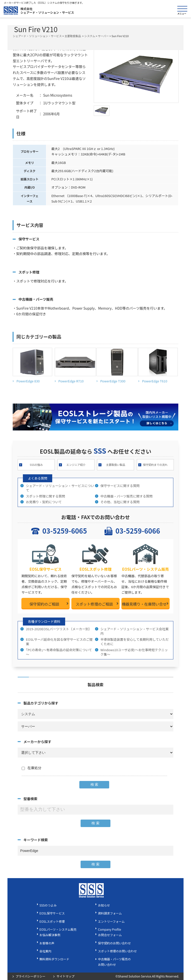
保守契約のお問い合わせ (114, 943)
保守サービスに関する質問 (120, 486)
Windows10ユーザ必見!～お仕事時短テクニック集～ (134, 652)
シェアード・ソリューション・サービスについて (60, 488)
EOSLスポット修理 (52, 921)
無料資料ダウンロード (54, 959)
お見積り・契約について (44, 502)
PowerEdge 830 (28, 381)
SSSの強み (36, 465)
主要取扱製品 (73, 36)
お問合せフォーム (110, 935)
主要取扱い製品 (116, 465)
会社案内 (46, 951)
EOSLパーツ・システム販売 (58, 929)
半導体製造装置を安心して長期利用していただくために (135, 642)
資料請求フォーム (110, 913)
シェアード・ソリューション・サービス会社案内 (135, 631)
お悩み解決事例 (50, 935)
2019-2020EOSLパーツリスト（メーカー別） (59, 629)
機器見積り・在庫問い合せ (144, 604)
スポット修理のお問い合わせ (117, 951)
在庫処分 (31, 768)
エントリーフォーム (111, 921)
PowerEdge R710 (71, 381)
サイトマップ (65, 976)
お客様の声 (47, 943)
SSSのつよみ (48, 905)
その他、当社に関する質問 (120, 502)
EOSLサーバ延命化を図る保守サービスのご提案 (59, 642)
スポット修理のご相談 (94, 604)
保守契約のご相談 (44, 604)
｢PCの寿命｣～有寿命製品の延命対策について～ (59, 652)
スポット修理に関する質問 (45, 496)
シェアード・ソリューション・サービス (37, 36)
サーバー (103, 36)
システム (90, 36)
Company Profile (110, 929)
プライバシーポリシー (31, 976)
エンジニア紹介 (76, 465)
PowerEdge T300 (113, 381)
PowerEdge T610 (155, 381)
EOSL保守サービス (52, 913)
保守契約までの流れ (155, 465)
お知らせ (104, 905)
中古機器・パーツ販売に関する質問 (127, 496)
